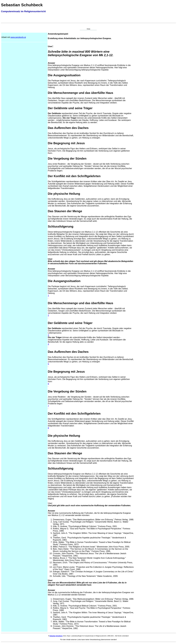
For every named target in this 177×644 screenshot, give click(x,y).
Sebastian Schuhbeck (56, 636)
